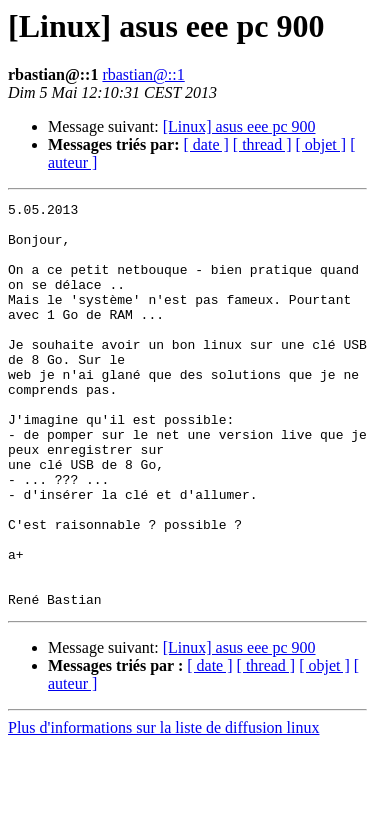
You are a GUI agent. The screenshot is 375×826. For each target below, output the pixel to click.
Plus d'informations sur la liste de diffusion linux (163, 808)
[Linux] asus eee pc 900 (239, 126)
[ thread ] (262, 144)
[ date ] (206, 144)
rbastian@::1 (143, 74)
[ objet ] (320, 144)
